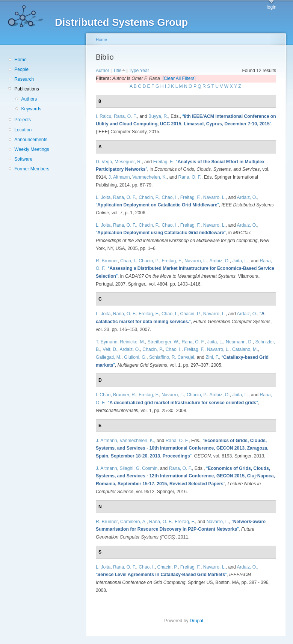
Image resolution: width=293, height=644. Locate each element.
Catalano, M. (245, 349)
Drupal (199, 621)
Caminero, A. (133, 522)
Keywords (31, 109)
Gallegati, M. (109, 357)
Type (134, 71)
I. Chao (103, 395)
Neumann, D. (239, 342)
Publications (27, 89)
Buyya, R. (158, 116)
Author (103, 71)
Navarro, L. (214, 197)
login (272, 7)
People (21, 69)
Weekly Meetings (32, 149)
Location (23, 130)
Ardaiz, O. (247, 197)
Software (23, 159)
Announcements (31, 140)
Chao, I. (170, 197)
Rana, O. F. (125, 116)
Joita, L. (240, 261)
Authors (29, 99)
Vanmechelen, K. (150, 177)
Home (20, 60)
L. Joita (103, 197)
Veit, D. (110, 349)
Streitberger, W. (163, 342)
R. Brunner (107, 261)
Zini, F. (212, 357)
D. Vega (104, 162)
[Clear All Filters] (179, 78)
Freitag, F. (163, 162)
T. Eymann (106, 342)
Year (144, 71)
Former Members (32, 169)
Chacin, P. (149, 197)
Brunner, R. (125, 395)
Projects (23, 120)
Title (117, 71)
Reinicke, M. (132, 342)
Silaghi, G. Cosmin (139, 468)
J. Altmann (119, 177)
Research (24, 79)
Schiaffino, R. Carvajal (172, 357)
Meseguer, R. (128, 162)
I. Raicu (103, 116)
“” (157, 205)
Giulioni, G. (135, 357)
